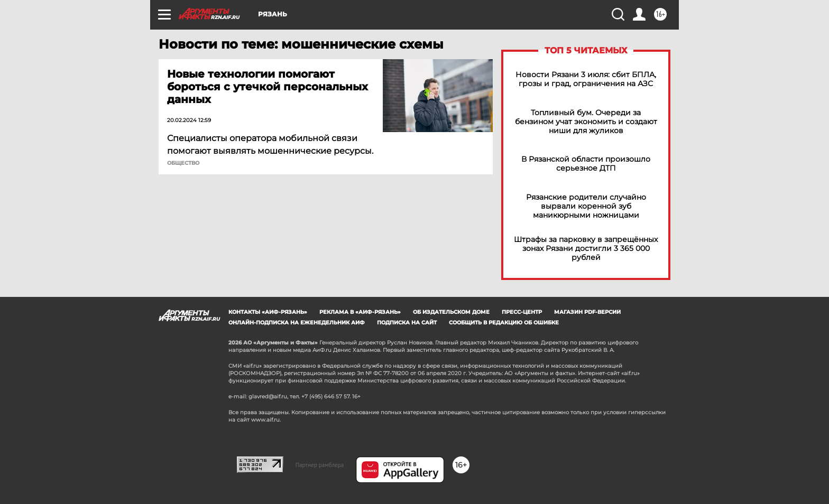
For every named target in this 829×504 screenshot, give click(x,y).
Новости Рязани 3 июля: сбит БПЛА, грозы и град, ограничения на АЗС (586, 79)
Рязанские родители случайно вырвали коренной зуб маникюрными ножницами (586, 206)
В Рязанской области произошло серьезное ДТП (586, 164)
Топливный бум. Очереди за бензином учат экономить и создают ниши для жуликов (586, 122)
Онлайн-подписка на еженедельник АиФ (297, 323)
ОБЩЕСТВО (183, 163)
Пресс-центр (522, 312)
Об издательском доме (451, 312)
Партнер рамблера (320, 465)
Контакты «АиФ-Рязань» (268, 312)
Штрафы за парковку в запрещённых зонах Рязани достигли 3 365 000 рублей (586, 249)
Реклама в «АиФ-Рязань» (360, 312)
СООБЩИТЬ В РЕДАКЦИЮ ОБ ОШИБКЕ (504, 323)
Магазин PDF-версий (587, 312)
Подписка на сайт (407, 323)
